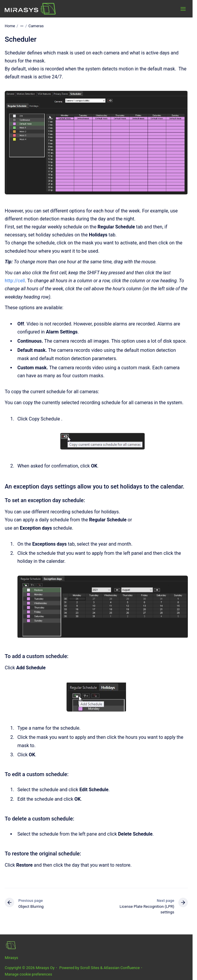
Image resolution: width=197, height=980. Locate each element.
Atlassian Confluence (122, 968)
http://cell (15, 281)
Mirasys (11, 958)
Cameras (36, 26)
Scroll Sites (90, 968)
